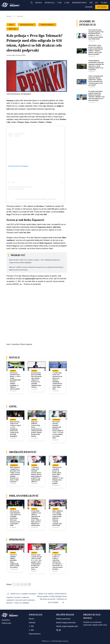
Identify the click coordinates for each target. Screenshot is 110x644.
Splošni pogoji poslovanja (66, 623)
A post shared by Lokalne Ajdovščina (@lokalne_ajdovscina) (36, 199)
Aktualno (102, 7)
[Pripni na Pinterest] (25, 585)
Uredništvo (6, 620)
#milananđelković (47, 25)
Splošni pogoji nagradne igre (67, 626)
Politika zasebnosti (63, 619)
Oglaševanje (6, 623)
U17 (97, 3)
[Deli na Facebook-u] (14, 585)
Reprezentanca (79, 3)
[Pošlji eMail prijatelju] (22, 585)
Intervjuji (50, 3)
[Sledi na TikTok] (60, 630)
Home (9, 16)
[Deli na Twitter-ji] (18, 585)
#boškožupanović (27, 25)
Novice (39, 3)
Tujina (104, 3)
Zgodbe (89, 7)
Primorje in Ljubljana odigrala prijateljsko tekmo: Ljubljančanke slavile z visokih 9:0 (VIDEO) (15, 561)
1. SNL (59, 3)
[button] (32, 3)
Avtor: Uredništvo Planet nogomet (19, 344)
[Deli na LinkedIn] (29, 585)
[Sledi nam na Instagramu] (57, 630)
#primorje (13, 29)
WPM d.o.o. (46, 641)
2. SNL (67, 3)
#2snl (11, 25)
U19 (91, 3)
